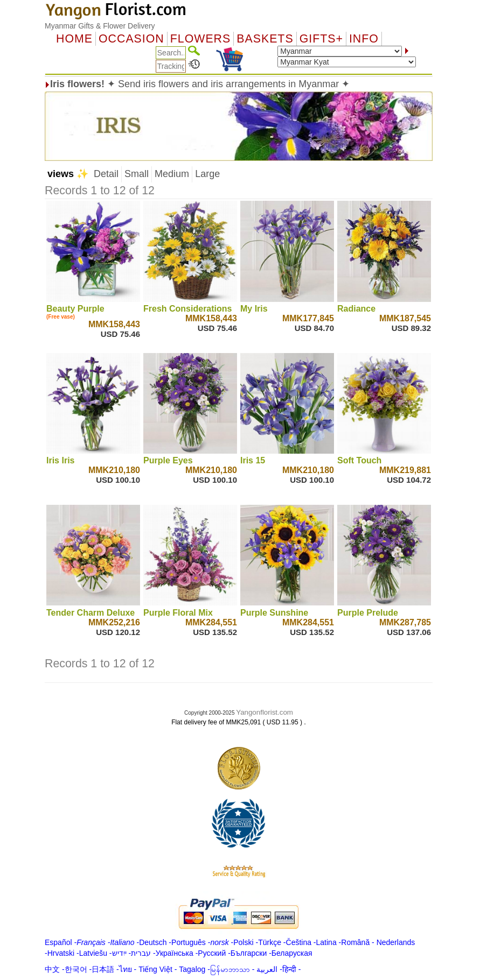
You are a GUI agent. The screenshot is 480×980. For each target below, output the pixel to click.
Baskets (265, 39)
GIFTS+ (321, 39)
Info (364, 39)
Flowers (200, 39)
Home (74, 39)
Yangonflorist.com (265, 712)
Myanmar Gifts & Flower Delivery (100, 26)
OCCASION (131, 39)
